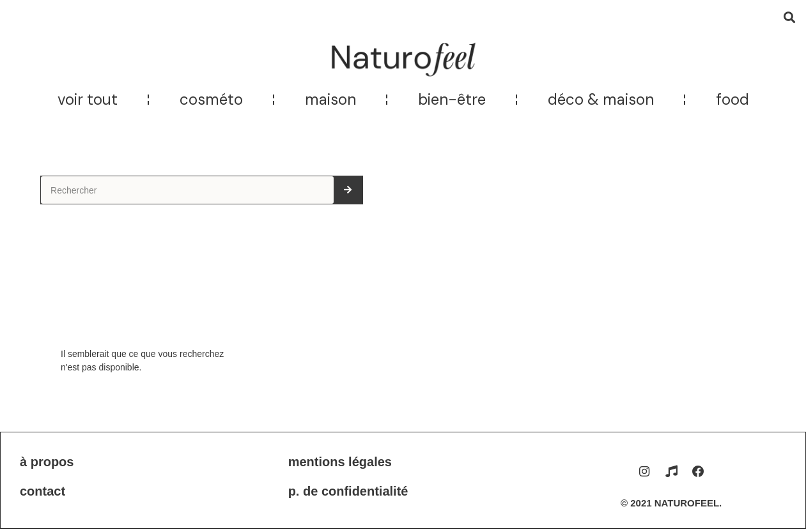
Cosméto (211, 99)
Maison (330, 99)
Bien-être (452, 99)
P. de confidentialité (348, 491)
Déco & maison (601, 99)
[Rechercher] (348, 190)
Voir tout (88, 99)
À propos (47, 462)
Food (732, 99)
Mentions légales (340, 462)
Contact (43, 491)
